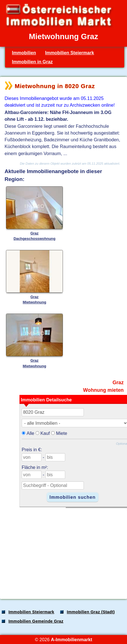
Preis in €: (32, 450)
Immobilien (24, 53)
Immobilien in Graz (32, 62)
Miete (62, 433)
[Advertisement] (63, 551)
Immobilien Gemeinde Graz (36, 621)
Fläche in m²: (35, 467)
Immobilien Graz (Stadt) (91, 612)
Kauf (45, 433)
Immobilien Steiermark (70, 53)
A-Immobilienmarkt (71, 639)
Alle (30, 433)
